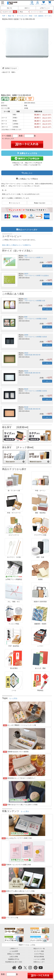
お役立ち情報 (14, 957)
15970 (26, 274)
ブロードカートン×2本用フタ (34, 258)
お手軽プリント (45, 8)
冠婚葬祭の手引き (14, 959)
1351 (26, 256)
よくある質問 (14, 951)
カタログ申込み (39, 954)
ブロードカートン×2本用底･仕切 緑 (36, 319)
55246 (26, 407)
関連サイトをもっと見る (27, 945)
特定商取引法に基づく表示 (14, 962)
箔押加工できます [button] (10, 68)
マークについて (15, 203)
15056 (26, 335)
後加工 (27, 8)
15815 (26, 353)
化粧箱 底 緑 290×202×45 (32, 355)
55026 (26, 371)
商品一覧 (9, 8)
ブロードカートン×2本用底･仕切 (35, 301)
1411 (26, 299)
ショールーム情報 (39, 959)
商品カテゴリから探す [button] (28, 229)
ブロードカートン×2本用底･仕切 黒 (36, 391)
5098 (26, 317)
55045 (26, 389)
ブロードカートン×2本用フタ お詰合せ (37, 276)
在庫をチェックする (27, 153)
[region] (27, 16)
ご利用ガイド (14, 949)
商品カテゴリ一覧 (39, 949)
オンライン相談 (39, 951)
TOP (4, 16)
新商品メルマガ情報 (14, 954)
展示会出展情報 (39, 957)
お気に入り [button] (28, 173)
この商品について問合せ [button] (28, 179)
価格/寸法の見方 (40, 203)
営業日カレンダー (39, 962)
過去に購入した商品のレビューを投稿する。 (17, 245)
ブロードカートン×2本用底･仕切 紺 (36, 337)
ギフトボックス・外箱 (24, 16)
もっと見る (13, 698)
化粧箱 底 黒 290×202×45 (32, 373)
